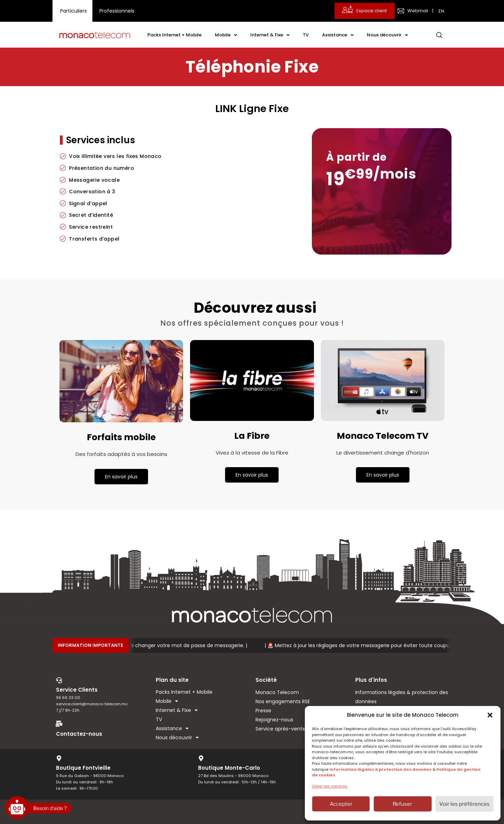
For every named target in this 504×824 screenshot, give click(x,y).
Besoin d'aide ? (50, 808)
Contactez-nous (79, 734)
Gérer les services (330, 786)
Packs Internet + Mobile (174, 35)
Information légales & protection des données (380, 769)
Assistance (338, 35)
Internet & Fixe (270, 35)
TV (306, 35)
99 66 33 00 (68, 698)
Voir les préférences (464, 804)
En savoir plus (121, 477)
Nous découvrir (387, 35)
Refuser (402, 804)
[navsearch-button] (439, 35)
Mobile (226, 35)
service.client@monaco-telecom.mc (92, 704)
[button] (490, 715)
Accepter (341, 804)
